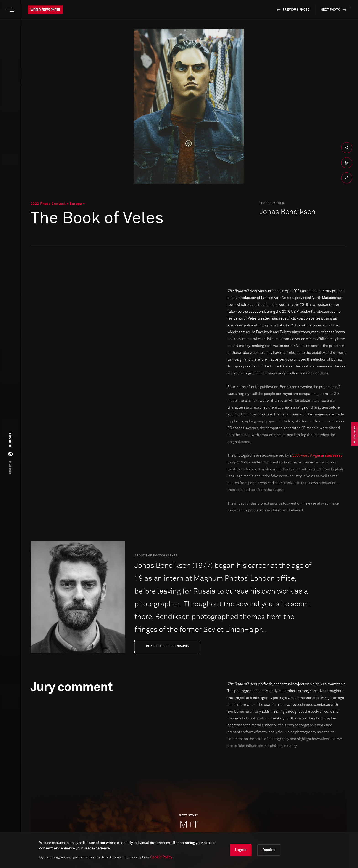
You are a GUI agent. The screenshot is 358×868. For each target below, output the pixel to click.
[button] (11, 454)
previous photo (292, 10)
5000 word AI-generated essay (317, 455)
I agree (241, 850)
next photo (334, 10)
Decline (269, 850)
